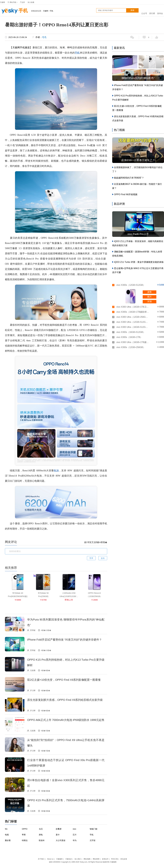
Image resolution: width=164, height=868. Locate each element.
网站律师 (96, 859)
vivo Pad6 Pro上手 (138, 234)
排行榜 (152, 11)
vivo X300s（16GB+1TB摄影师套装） (133, 312)
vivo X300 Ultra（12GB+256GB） (133, 317)
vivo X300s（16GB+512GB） (131, 332)
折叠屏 (59, 829)
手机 (14, 11)
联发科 (42, 840)
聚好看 (8, 840)
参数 (150, 292)
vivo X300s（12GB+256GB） (131, 347)
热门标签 (11, 821)
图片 (150, 297)
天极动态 (69, 859)
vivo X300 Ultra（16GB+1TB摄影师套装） (133, 342)
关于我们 (41, 859)
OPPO (25, 829)
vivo (74, 829)
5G (6, 829)
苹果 (24, 835)
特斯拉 (25, 840)
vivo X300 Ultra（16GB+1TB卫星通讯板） (133, 307)
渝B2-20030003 (55, 862)
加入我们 (78, 859)
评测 (150, 302)
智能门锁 (93, 829)
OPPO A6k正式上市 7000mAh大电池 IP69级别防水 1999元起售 (66, 720)
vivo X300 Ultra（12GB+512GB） (133, 322)
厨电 (41, 835)
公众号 (144, 11)
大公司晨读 (61, 840)
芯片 (75, 835)
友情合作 (105, 859)
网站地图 (87, 859)
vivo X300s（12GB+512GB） (131, 285)
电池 (56, 471)
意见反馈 (124, 859)
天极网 (2, 2)
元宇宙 (93, 840)
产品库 (22, 2)
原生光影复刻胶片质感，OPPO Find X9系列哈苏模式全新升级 (65, 700)
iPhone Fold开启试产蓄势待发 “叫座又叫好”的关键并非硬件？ (65, 640)
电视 (7, 835)
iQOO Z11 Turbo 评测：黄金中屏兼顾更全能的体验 (139, 262)
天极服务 (59, 859)
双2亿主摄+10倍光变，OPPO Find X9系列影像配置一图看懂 (64, 680)
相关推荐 (11, 568)
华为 (75, 840)
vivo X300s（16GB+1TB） (129, 337)
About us (50, 859)
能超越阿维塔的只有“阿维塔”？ (129, 178)
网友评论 (11, 542)
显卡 (58, 835)
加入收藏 (31, 2)
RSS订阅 (114, 859)
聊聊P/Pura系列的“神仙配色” (138, 78)
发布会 (160, 11)
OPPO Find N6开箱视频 (126, 194)
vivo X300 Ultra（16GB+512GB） (133, 327)
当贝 (41, 829)
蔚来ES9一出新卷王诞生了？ (138, 160)
